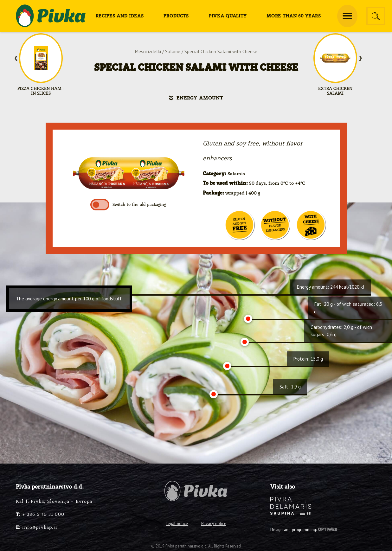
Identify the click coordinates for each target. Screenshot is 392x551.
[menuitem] (120, 16)
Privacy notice (214, 523)
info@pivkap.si (37, 528)
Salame (173, 51)
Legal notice (177, 523)
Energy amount (200, 98)
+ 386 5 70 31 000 (40, 515)
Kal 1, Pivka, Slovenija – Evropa (54, 502)
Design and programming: (304, 529)
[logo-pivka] (51, 16)
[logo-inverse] (291, 506)
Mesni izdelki (148, 51)
